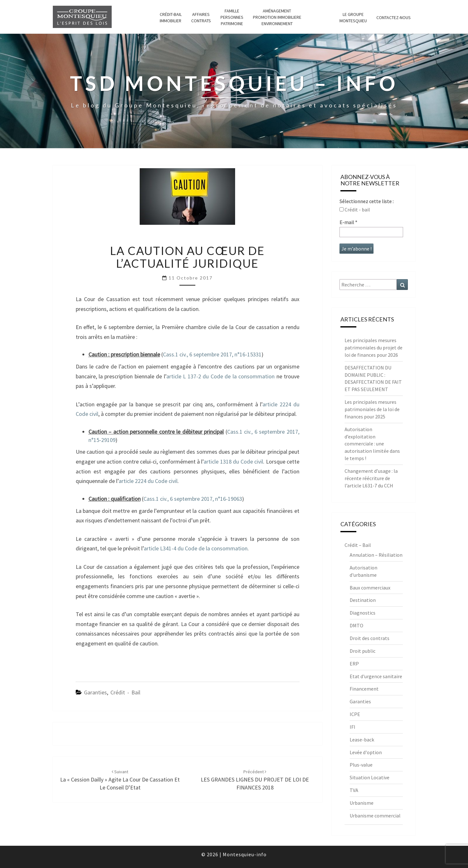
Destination (363, 600)
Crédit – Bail (358, 545)
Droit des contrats (370, 638)
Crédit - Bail (125, 692)
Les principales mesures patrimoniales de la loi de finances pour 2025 (372, 409)
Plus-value (361, 765)
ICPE (355, 714)
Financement (364, 689)
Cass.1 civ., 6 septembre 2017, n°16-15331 (212, 354)
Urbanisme (362, 803)
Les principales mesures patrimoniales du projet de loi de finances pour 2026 (374, 348)
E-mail (348, 222)
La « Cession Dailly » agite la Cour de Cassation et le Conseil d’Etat (120, 780)
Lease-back (362, 740)
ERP (354, 664)
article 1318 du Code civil (233, 462)
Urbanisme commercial (375, 816)
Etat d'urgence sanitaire (376, 676)
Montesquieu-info (245, 854)
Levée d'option (366, 752)
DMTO (356, 625)
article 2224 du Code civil (148, 481)
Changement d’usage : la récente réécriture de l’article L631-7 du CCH (371, 478)
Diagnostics (363, 613)
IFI (353, 727)
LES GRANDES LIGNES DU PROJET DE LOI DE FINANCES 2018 (255, 780)
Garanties (95, 692)
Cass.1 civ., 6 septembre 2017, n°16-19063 (193, 499)
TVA (354, 790)
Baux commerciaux (370, 588)
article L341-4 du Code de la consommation (196, 548)
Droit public (363, 651)
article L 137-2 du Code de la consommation (220, 376)
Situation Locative (370, 777)
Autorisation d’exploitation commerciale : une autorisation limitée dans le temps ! (372, 444)
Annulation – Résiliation (376, 555)
